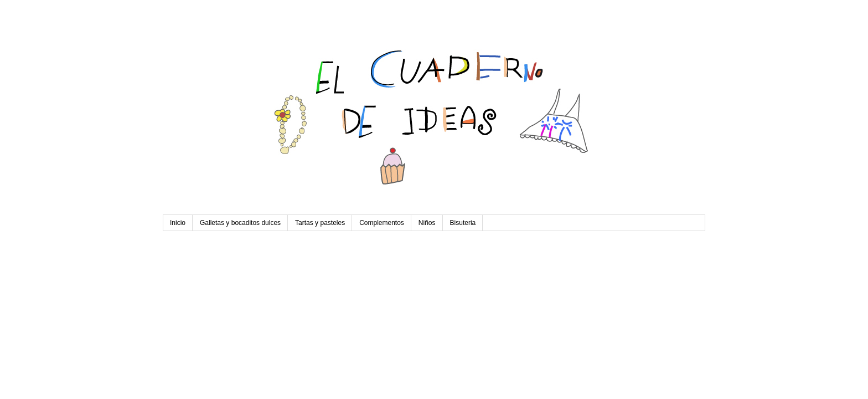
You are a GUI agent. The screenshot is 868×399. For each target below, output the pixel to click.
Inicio (178, 223)
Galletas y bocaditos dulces (240, 223)
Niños (427, 223)
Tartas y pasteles (320, 223)
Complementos (382, 223)
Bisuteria (463, 223)
